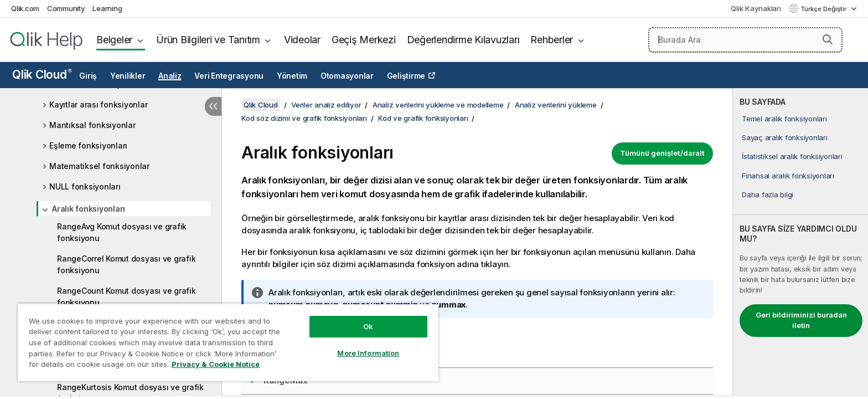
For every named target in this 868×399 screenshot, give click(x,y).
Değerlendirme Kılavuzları (463, 40)
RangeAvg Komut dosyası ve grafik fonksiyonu (122, 232)
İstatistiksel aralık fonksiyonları (792, 156)
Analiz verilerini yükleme (556, 105)
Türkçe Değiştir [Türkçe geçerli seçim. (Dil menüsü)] (824, 9)
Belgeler (114, 40)
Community (66, 8)
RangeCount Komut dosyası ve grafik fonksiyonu (126, 296)
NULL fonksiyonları (85, 186)
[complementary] (800, 242)
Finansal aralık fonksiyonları (788, 176)
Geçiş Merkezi (364, 40)
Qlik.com (25, 8)
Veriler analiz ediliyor (326, 105)
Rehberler (552, 40)
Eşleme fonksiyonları (88, 145)
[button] (828, 39)
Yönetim (292, 76)
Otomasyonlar (347, 76)
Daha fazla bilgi (768, 195)
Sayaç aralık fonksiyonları (785, 137)
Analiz (170, 76)
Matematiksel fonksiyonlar (99, 166)
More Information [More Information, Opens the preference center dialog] (368, 353)
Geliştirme (406, 76)
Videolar (302, 40)
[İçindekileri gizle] (213, 106)
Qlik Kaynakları (756, 8)
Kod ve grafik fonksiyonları (423, 118)
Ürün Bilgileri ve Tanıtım (208, 40)
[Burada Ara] (745, 40)
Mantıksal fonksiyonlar (92, 125)
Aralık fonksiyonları (89, 209)
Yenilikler (128, 76)
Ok (368, 326)
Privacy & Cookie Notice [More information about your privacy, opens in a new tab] (216, 364)
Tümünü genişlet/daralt (662, 153)
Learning (107, 8)
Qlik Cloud (42, 75)
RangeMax (286, 380)
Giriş (88, 76)
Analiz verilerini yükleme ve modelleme (438, 105)
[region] (228, 342)
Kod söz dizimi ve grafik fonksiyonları (304, 118)
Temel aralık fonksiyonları (784, 119)
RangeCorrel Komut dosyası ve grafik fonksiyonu (126, 264)
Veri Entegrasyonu (229, 76)
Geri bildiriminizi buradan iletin (801, 320)
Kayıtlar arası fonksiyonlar (98, 104)
